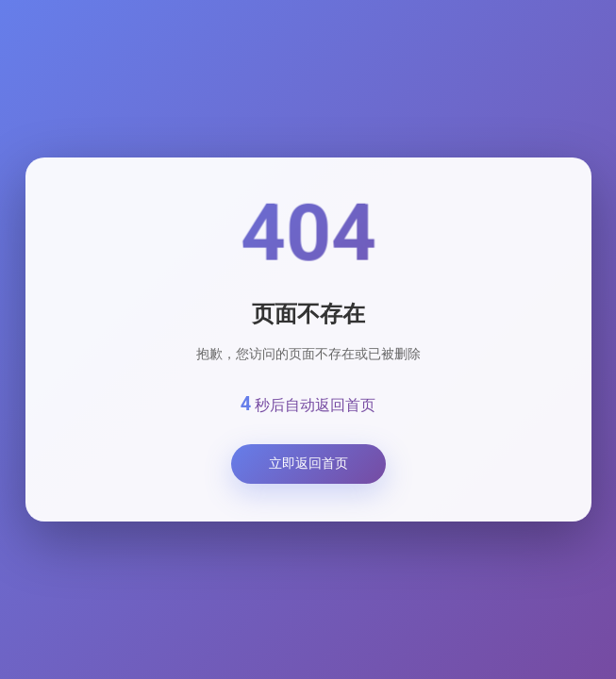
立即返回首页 (308, 463)
